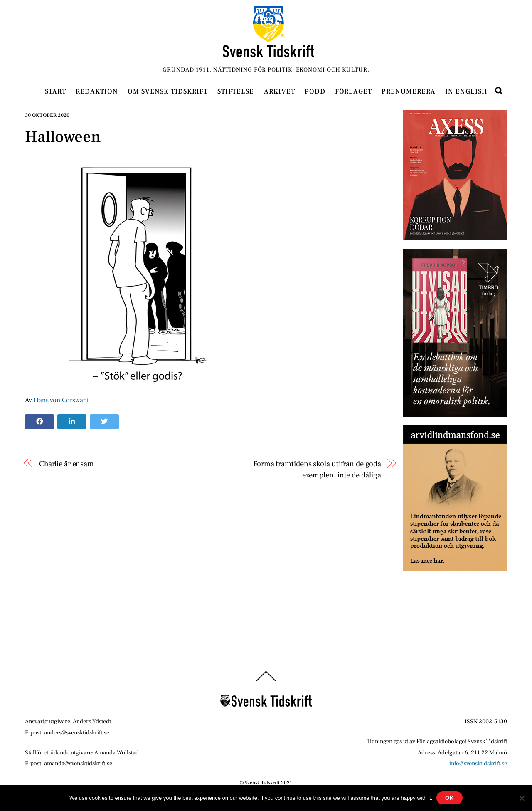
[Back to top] (266, 681)
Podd (315, 91)
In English (466, 91)
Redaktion (97, 91)
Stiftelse (236, 91)
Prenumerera (409, 91)
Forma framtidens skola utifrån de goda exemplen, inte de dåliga (317, 469)
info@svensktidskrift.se (478, 763)
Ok (449, 798)
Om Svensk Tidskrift (168, 91)
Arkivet (280, 91)
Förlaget (353, 91)
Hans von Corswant (61, 400)
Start (55, 91)
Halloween (63, 137)
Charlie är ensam (67, 464)
